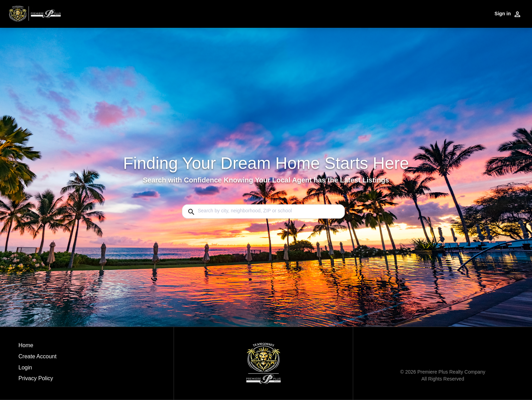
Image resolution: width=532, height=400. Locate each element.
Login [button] (25, 368)
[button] (37, 369)
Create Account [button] (37, 356)
